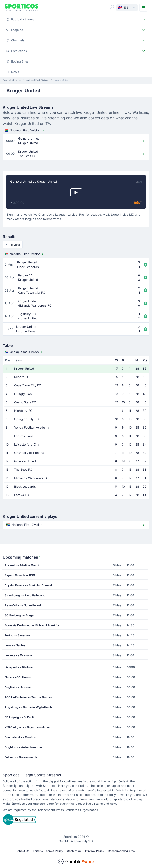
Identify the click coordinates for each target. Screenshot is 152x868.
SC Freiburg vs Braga (19, 615)
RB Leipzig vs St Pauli (19, 717)
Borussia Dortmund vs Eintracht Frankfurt (32, 625)
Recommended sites (121, 851)
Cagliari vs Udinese (18, 687)
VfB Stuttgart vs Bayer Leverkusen (28, 727)
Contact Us (74, 851)
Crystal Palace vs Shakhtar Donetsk (29, 585)
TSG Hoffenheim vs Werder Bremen (29, 697)
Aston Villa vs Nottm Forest (23, 605)
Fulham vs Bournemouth (21, 757)
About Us (23, 851)
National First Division (25, 131)
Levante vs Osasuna (18, 655)
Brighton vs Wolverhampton (23, 747)
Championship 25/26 (24, 352)
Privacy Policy (95, 851)
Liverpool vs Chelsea (19, 667)
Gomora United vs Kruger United (34, 182)
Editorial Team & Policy (48, 851)
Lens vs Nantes (15, 645)
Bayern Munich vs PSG (20, 575)
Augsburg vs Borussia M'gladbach (28, 707)
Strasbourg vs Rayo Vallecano (25, 595)
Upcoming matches (22, 557)
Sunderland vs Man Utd (20, 737)
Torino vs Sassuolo (17, 635)
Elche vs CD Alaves (18, 677)
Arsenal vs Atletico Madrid (23, 565)
